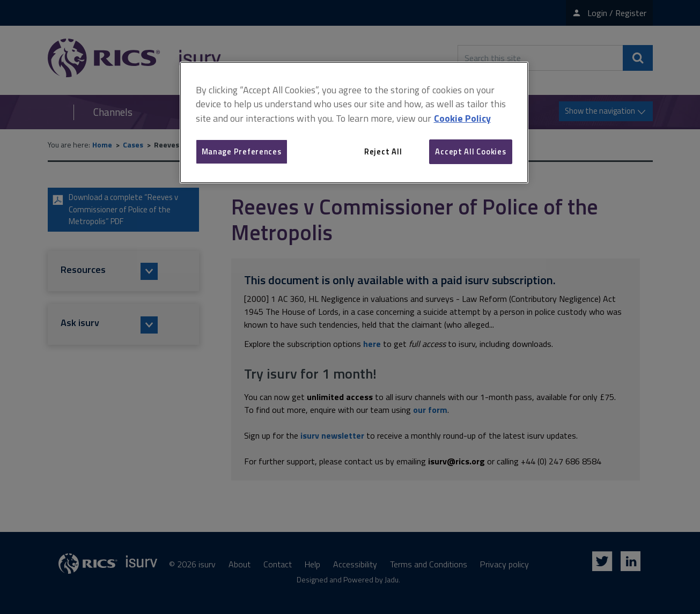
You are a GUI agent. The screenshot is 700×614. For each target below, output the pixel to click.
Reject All (383, 151)
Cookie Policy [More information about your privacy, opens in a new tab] (462, 118)
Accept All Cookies (470, 151)
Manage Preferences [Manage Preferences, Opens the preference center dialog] (242, 151)
